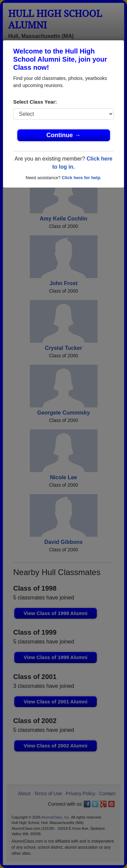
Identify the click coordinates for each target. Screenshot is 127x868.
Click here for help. (81, 178)
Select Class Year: (35, 102)
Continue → (63, 135)
